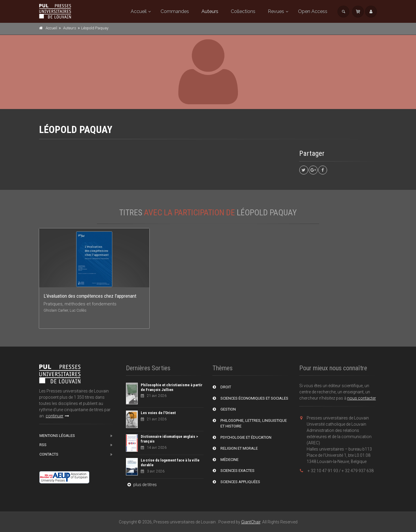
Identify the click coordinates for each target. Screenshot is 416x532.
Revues (276, 11)
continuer (57, 416)
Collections (243, 11)
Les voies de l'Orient (158, 413)
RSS (43, 445)
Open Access (313, 11)
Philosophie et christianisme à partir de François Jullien (172, 387)
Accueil (139, 11)
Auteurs (210, 11)
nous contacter (362, 398)
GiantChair (251, 522)
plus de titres (141, 485)
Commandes (175, 11)
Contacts (49, 454)
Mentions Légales (57, 436)
